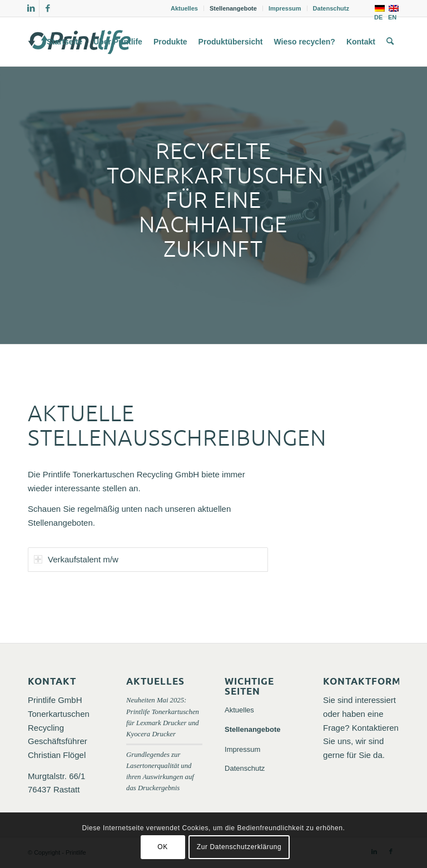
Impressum (285, 8)
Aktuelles (184, 8)
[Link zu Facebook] (48, 8)
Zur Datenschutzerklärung (239, 847)
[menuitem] (185, 8)
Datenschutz (331, 8)
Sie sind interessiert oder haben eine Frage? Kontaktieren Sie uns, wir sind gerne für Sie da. (361, 727)
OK (163, 847)
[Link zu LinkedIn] (31, 8)
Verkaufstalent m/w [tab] (76, 559)
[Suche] (390, 42)
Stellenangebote (233, 8)
